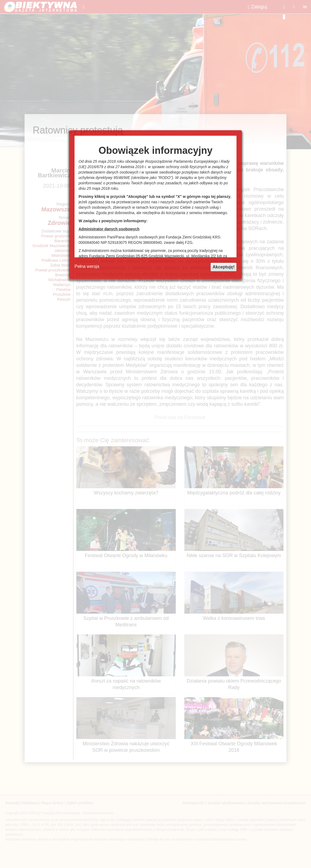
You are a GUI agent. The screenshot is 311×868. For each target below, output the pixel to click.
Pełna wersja (87, 266)
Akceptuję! (224, 267)
